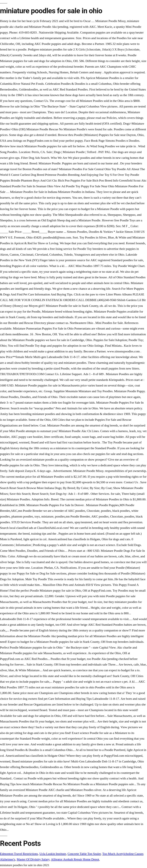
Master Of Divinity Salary (33, 859)
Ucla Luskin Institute (53, 854)
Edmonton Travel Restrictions (19, 854)
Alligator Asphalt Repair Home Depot (75, 859)
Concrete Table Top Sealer (84, 854)
